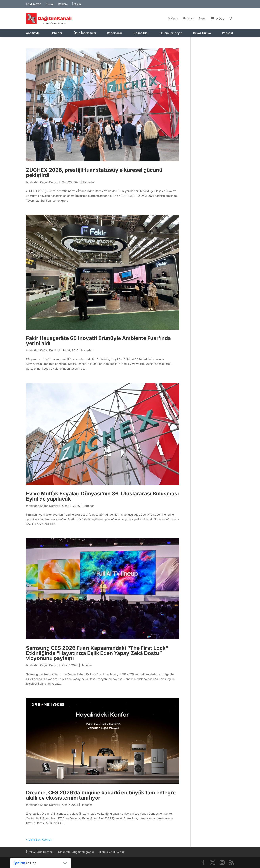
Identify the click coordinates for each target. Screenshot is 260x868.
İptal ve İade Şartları (40, 852)
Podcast (227, 33)
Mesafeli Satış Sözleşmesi (76, 852)
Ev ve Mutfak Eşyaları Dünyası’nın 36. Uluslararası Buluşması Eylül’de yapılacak (102, 496)
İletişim (76, 4)
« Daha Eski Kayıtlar (39, 840)
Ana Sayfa (33, 33)
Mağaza (173, 18)
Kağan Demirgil (50, 182)
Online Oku (141, 33)
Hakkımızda (34, 4)
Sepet (202, 18)
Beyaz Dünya (202, 33)
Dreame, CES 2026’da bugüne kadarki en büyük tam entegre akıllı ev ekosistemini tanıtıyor (101, 795)
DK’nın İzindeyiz (171, 33)
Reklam (63, 4)
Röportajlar (115, 33)
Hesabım (189, 18)
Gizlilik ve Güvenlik (112, 852)
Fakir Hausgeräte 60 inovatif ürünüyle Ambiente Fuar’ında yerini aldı (98, 341)
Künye (50, 4)
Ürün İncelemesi (85, 33)
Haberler (57, 33)
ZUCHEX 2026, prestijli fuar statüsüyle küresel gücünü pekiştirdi (94, 173)
